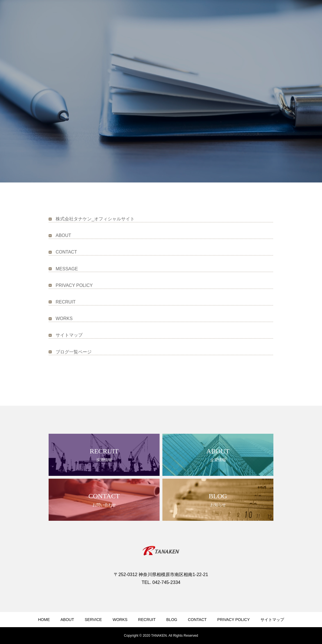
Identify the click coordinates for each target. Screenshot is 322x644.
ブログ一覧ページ (74, 352)
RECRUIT (66, 302)
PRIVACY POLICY (74, 285)
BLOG (172, 620)
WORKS (64, 318)
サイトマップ (69, 335)
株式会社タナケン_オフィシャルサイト (95, 219)
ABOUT (63, 235)
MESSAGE (67, 269)
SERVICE (93, 620)
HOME (44, 620)
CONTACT (66, 252)
